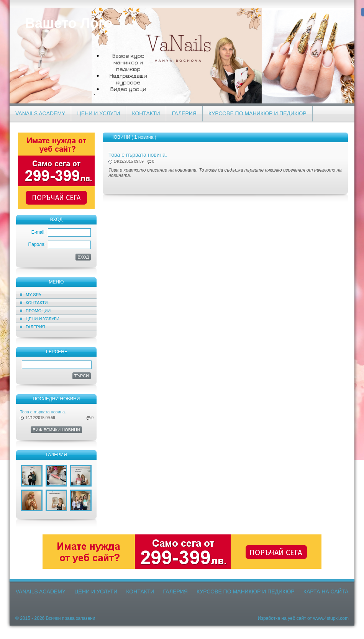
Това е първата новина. (43, 412)
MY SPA (34, 295)
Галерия (184, 113)
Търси (82, 376)
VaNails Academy (40, 113)
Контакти (146, 113)
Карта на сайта (326, 591)
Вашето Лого (69, 23)
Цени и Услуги (98, 113)
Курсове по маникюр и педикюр (257, 113)
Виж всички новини (56, 430)
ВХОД (83, 257)
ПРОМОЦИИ (38, 311)
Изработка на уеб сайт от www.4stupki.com (303, 618)
